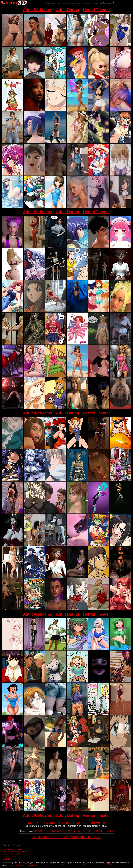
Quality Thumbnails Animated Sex (16, 852)
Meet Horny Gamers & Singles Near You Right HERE (66, 823)
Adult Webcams (38, 10)
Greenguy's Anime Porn (12, 854)
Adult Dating (68, 10)
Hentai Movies (107, 831)
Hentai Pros (82, 831)
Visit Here (109, 864)
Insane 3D (94, 831)
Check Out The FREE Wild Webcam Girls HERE (66, 837)
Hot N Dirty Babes (10, 856)
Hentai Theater (97, 10)
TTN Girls (7, 859)
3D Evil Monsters (42, 831)
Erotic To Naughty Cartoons (13, 849)
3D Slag (71, 831)
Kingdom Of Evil (59, 831)
